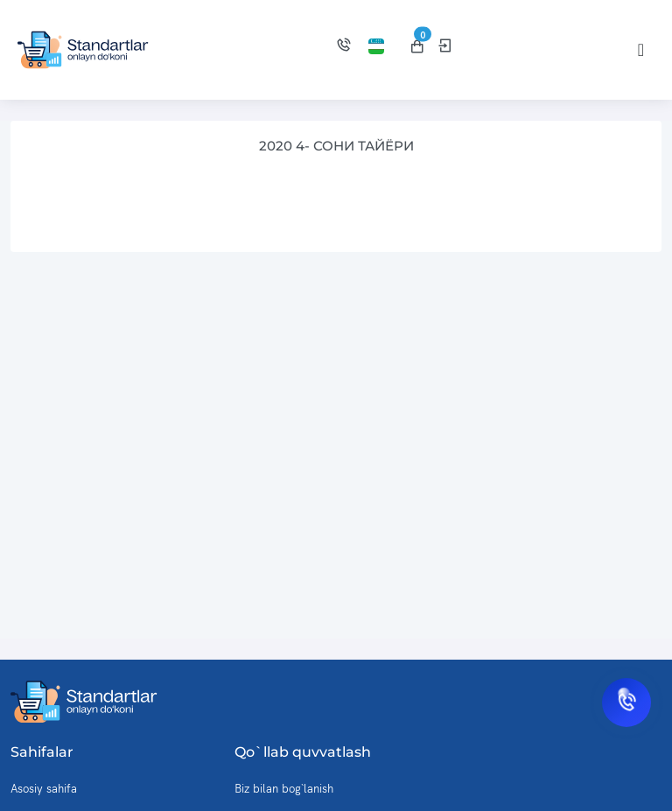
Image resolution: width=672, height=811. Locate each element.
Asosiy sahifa (44, 788)
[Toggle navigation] (641, 50)
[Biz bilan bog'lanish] (344, 47)
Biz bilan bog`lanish (284, 788)
